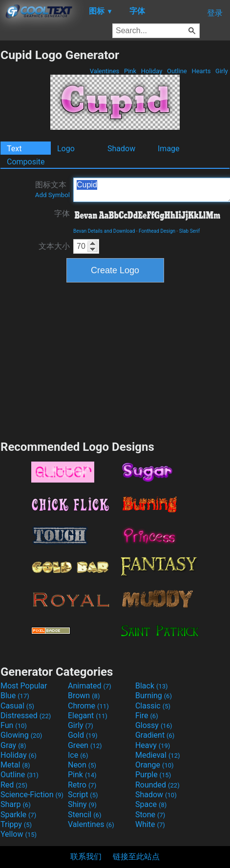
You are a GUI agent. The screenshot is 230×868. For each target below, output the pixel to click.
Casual (17, 706)
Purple (153, 775)
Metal (15, 765)
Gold (83, 735)
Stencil (84, 815)
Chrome (88, 706)
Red (14, 785)
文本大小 (54, 246)
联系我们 (86, 857)
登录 (215, 13)
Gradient (155, 735)
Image (169, 149)
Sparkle (18, 815)
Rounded (157, 785)
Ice (78, 755)
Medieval (158, 755)
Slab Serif (189, 231)
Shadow (121, 149)
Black (152, 686)
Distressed (26, 716)
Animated (90, 686)
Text (14, 149)
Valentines (105, 71)
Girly (222, 71)
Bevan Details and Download (104, 231)
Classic (153, 706)
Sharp (16, 804)
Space (151, 804)
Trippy (16, 824)
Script (83, 795)
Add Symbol (52, 195)
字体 (62, 213)
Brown (84, 696)
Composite (26, 162)
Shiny (82, 804)
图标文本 (52, 189)
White (150, 824)
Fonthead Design (157, 231)
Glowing (21, 735)
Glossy (154, 725)
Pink (130, 71)
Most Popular (24, 686)
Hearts (201, 71)
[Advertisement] (115, 360)
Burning (154, 696)
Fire (147, 716)
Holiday (152, 71)
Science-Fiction (32, 795)
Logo (66, 149)
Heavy (153, 745)
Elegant (88, 716)
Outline (177, 71)
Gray (13, 745)
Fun (14, 725)
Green (85, 745)
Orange (155, 765)
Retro (82, 785)
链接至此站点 (136, 857)
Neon (82, 765)
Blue (15, 696)
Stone (150, 815)
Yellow (19, 834)
